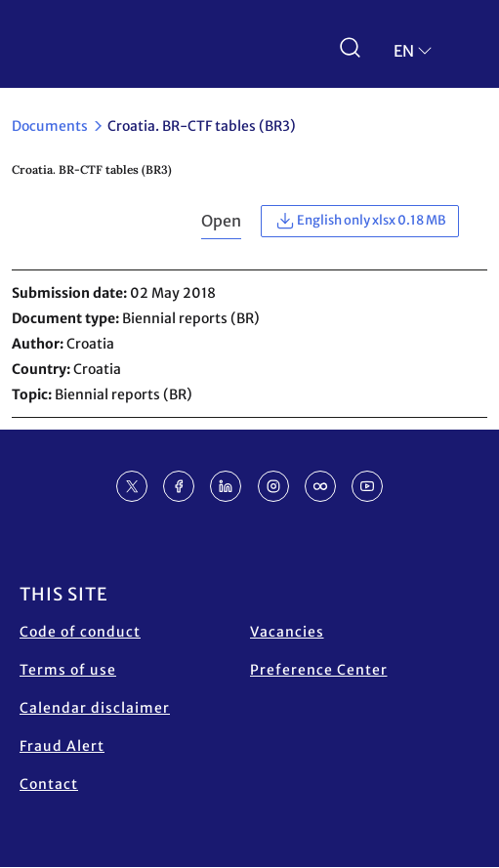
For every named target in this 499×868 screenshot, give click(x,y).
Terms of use (68, 670)
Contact (49, 784)
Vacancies (287, 632)
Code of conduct (80, 632)
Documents (50, 126)
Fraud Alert (62, 746)
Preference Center (319, 670)
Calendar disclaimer (95, 708)
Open (221, 221)
